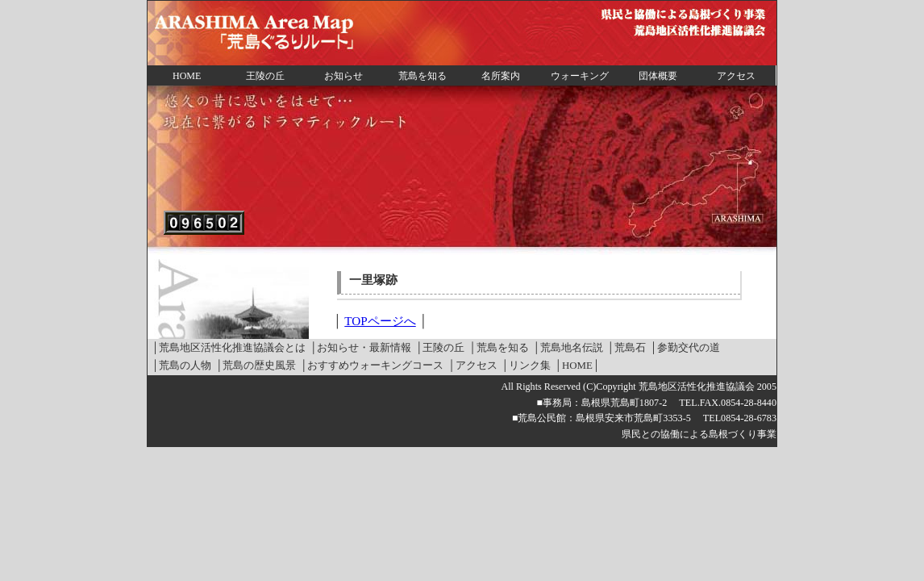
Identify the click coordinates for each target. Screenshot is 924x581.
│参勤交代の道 (685, 347)
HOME (187, 76)
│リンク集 (526, 365)
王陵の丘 (265, 76)
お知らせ (343, 76)
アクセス (736, 76)
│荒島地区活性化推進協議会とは (229, 347)
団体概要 (658, 76)
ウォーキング (580, 76)
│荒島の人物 (181, 365)
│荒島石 (626, 347)
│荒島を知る (498, 347)
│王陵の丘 (440, 347)
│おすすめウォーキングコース (372, 365)
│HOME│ (577, 365)
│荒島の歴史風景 (256, 365)
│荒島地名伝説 (568, 347)
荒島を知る (422, 76)
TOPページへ (380, 321)
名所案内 (501, 76)
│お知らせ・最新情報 (360, 347)
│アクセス (472, 365)
